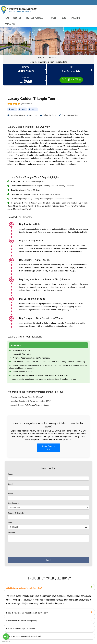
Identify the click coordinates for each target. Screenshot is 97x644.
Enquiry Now (70, 80)
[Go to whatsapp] (6, 637)
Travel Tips (75, 18)
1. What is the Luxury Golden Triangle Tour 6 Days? (24, 588)
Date (10, 522)
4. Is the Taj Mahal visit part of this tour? (21, 628)
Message (12, 532)
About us (17, 18)
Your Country (13, 503)
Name (10, 474)
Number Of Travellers (17, 513)
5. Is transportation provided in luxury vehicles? (23, 636)
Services (53, 18)
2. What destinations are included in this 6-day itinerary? (27, 613)
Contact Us (10, 24)
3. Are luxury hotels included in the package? (22, 620)
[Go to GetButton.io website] (6, 641)
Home (7, 18)
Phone (11, 493)
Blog (64, 18)
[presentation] (27, 550)
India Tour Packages (35, 18)
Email (10, 484)
